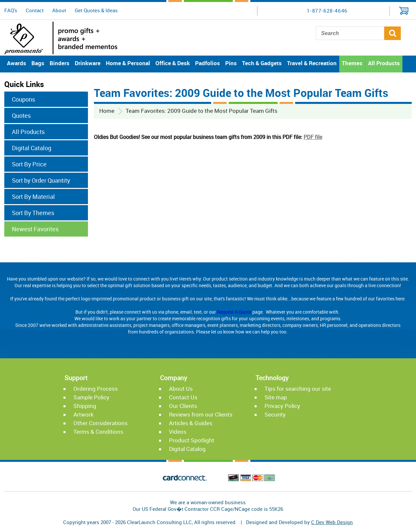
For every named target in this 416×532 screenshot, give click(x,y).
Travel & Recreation (312, 63)
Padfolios (208, 63)
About (59, 10)
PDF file (313, 137)
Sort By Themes (33, 213)
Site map (276, 397)
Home (107, 111)
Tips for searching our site (298, 389)
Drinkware (88, 63)
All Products (384, 63)
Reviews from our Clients (201, 414)
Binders (60, 63)
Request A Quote (234, 312)
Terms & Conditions (98, 432)
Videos (178, 432)
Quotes (21, 115)
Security (275, 414)
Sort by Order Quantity (41, 180)
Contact (35, 10)
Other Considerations (101, 423)
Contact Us (183, 397)
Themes (352, 63)
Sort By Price (29, 164)
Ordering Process (96, 389)
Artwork (83, 414)
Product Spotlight (192, 440)
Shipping (85, 406)
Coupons (23, 99)
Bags (38, 63)
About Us (181, 389)
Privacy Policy (282, 406)
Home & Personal (128, 63)
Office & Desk (173, 63)
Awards (17, 63)
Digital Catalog (32, 148)
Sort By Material (33, 197)
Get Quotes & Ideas (96, 10)
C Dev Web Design (332, 522)
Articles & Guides (191, 423)
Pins (231, 63)
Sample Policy (91, 397)
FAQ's (11, 10)
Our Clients (183, 406)
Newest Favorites (35, 229)
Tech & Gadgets (262, 63)
